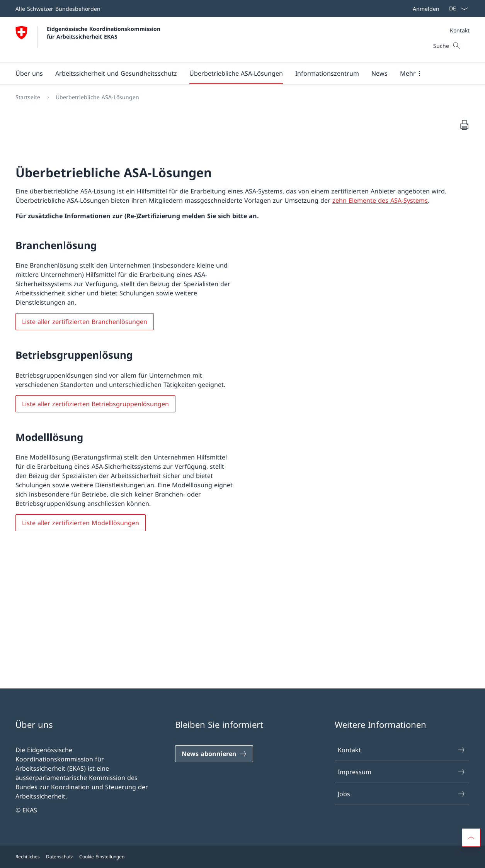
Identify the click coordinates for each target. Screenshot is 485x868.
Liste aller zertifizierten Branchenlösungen (85, 322)
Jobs (402, 794)
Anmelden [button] (426, 9)
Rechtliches (28, 857)
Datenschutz (60, 857)
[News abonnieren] (214, 754)
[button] (29, 73)
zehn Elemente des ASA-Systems (380, 200)
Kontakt (460, 30)
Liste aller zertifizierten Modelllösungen (81, 523)
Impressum (402, 772)
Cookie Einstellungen (102, 857)
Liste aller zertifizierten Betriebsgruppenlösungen (95, 404)
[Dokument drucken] (464, 125)
